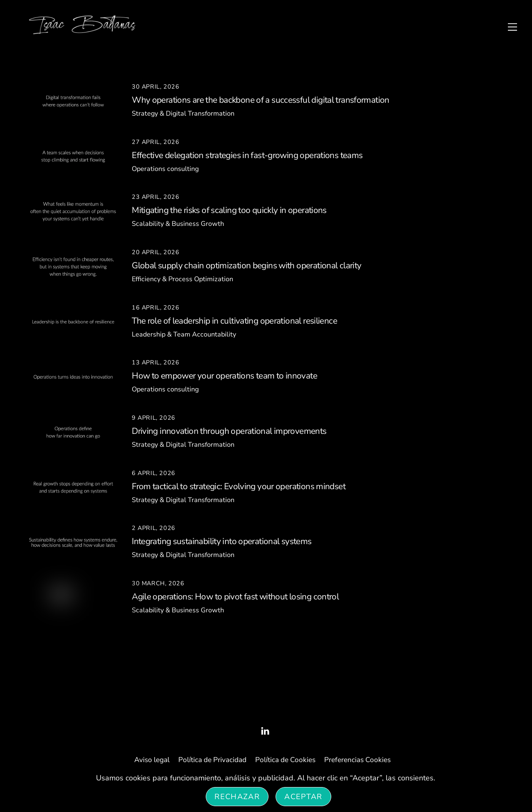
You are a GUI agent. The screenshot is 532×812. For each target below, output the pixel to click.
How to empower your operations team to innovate (224, 376)
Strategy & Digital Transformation (183, 114)
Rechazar (237, 797)
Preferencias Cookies (357, 760)
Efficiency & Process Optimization (182, 279)
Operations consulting (165, 169)
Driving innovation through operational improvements (229, 431)
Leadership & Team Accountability (184, 334)
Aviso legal (152, 760)
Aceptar (303, 797)
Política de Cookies (285, 760)
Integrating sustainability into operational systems (222, 541)
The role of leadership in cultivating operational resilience (234, 321)
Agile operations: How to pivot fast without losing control (235, 597)
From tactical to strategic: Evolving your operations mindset (239, 486)
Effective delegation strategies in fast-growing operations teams (247, 155)
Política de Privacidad (212, 760)
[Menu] (512, 26)
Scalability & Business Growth (178, 224)
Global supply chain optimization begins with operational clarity (246, 265)
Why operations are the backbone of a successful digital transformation (261, 100)
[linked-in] (265, 730)
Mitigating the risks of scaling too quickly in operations (229, 210)
